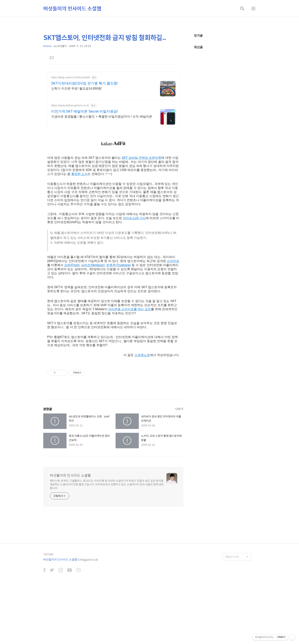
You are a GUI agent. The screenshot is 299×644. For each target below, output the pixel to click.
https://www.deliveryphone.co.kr (70, 105)
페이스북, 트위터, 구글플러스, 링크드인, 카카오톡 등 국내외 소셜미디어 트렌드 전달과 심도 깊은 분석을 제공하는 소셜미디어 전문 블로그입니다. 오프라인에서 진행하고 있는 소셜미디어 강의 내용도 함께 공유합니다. (107, 541)
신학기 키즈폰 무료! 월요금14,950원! (77, 88)
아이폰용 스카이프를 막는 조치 (130, 366)
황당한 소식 (79, 231)
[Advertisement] (113, 158)
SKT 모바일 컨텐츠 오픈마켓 (141, 215)
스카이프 (173, 318)
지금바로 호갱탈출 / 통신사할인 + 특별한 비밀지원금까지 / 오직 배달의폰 (102, 117)
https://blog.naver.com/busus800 (71, 77)
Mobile (47, 46)
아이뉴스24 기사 (134, 275)
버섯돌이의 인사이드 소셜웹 (72, 8)
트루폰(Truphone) (119, 322)
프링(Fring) (72, 322)
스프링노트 (142, 412)
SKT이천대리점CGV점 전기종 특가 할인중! (85, 83)
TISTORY (48, 611)
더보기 (179, 466)
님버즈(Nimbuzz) (93, 322)
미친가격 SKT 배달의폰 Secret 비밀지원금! (85, 111)
